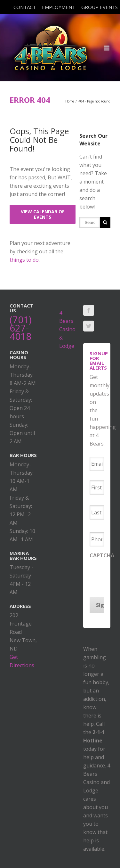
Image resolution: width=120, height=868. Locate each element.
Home (70, 101)
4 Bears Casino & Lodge (67, 329)
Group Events (100, 7)
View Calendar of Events (43, 214)
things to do (24, 260)
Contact (25, 7)
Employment (59, 7)
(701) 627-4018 (21, 328)
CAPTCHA (102, 556)
